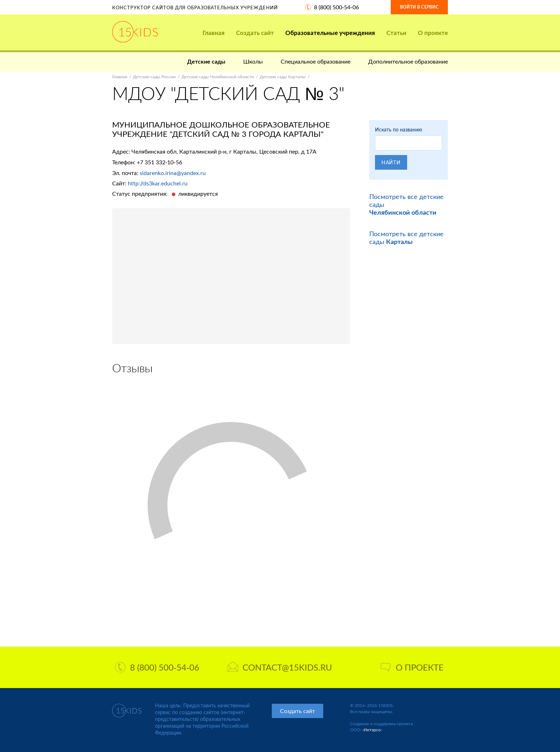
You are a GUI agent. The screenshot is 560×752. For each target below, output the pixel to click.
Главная (214, 33)
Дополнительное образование (408, 61)
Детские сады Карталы (283, 77)
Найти (391, 162)
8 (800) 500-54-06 (336, 7)
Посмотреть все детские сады (406, 238)
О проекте (433, 33)
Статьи (396, 33)
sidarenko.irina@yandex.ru (173, 173)
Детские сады (206, 61)
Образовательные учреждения (330, 33)
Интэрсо (372, 730)
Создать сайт (255, 33)
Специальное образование (316, 61)
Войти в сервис (419, 7)
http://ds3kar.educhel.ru (158, 183)
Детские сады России (154, 77)
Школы (253, 61)
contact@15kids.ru (280, 667)
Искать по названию (399, 130)
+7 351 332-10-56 (159, 162)
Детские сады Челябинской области (218, 77)
